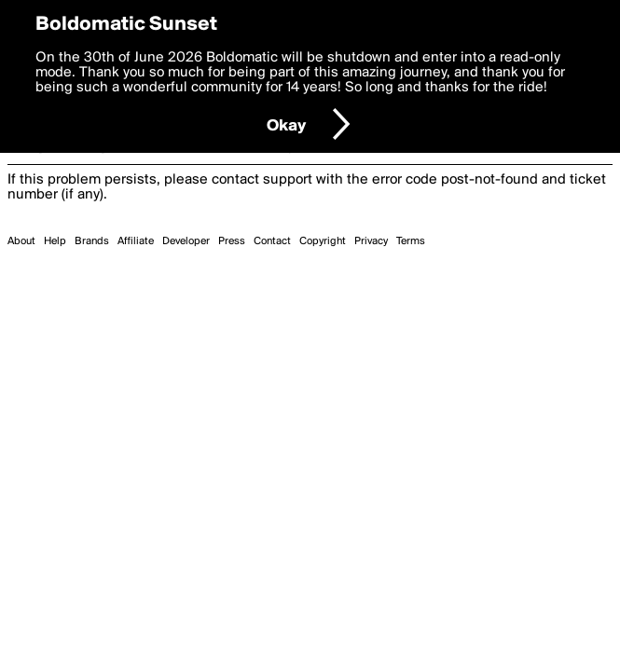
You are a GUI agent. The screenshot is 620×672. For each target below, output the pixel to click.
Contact (272, 241)
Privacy (371, 241)
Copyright (323, 241)
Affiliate (136, 241)
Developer (186, 241)
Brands (92, 241)
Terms (411, 241)
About (21, 241)
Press (232, 241)
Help (55, 241)
